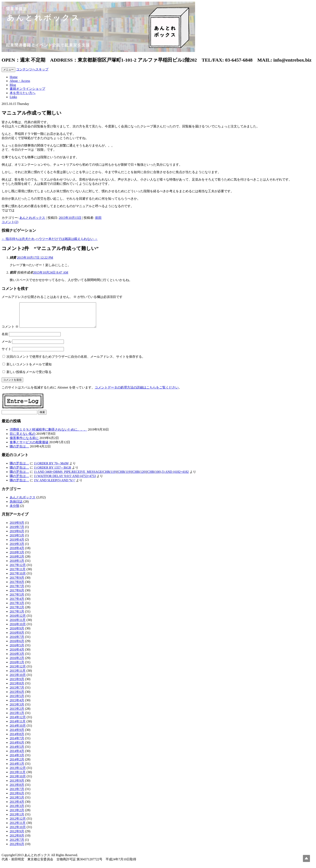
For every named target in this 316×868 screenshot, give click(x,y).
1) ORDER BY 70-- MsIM (51, 468)
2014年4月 (17, 756)
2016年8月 (17, 637)
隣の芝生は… (19, 451)
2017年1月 (17, 616)
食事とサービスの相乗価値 (29, 447)
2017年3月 (17, 608)
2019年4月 (17, 544)
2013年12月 (18, 773)
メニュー (8, 70)
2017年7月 (17, 591)
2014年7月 (17, 743)
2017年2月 (17, 612)
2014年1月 (17, 768)
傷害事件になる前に (24, 443)
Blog (13, 85)
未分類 (15, 511)
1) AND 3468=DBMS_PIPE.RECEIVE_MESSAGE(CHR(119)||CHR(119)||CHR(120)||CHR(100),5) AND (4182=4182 (111, 477)
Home (14, 77)
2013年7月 (17, 794)
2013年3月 (17, 811)
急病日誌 (16, 506)
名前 (5, 339)
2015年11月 (18, 675)
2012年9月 (17, 836)
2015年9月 (17, 684)
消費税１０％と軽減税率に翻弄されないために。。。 (48, 434)
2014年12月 (18, 722)
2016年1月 (17, 667)
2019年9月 (17, 528)
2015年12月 (18, 671)
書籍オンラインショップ (27, 89)
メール (6, 346)
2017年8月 (17, 587)
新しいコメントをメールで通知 (29, 369)
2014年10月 (18, 730)
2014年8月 (17, 739)
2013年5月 (17, 802)
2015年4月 (17, 705)
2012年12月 (18, 823)
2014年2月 (17, 764)
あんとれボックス (32, 218)
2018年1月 (17, 566)
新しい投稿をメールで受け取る (29, 377)
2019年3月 (17, 549)
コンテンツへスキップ (32, 69)
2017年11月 (18, 574)
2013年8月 (17, 790)
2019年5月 (17, 540)
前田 (98, 218)
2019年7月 (17, 532)
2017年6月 (17, 595)
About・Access (20, 81)
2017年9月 (17, 582)
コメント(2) (10, 222)
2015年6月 (17, 697)
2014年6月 (17, 747)
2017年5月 (17, 599)
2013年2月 (17, 815)
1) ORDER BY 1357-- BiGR (52, 472)
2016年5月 (17, 650)
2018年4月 (17, 553)
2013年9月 (17, 785)
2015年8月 (17, 688)
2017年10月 (18, 578)
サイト (6, 354)
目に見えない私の (23, 439)
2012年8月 (17, 840)
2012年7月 (17, 845)
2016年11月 (18, 625)
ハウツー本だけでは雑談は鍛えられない (67, 239)
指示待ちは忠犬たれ (18, 239)
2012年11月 (18, 828)
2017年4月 (17, 604)
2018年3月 (17, 557)
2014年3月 (17, 760)
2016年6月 (17, 646)
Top (306, 858)
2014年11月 (18, 726)
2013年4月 (17, 807)
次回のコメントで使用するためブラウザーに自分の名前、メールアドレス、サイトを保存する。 (76, 361)
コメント (10, 331)
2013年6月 (17, 798)
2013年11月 (18, 777)
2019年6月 (17, 536)
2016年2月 (17, 663)
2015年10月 (18, 680)
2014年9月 (17, 735)
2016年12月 (18, 621)
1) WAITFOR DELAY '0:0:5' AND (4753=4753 (65, 481)
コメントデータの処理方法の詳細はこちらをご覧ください (137, 392)
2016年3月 (17, 659)
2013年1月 (17, 819)
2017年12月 (18, 570)
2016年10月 (18, 629)
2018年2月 (17, 561)
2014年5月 (17, 752)
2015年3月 (17, 709)
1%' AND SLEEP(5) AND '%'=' (55, 485)
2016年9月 (17, 633)
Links (13, 97)
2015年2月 (17, 714)
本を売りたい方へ (23, 93)
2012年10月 (18, 832)
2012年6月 (17, 849)
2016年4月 (17, 654)
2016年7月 (17, 642)
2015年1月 (17, 718)
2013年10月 (18, 781)
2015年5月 (17, 701)
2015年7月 (17, 692)
